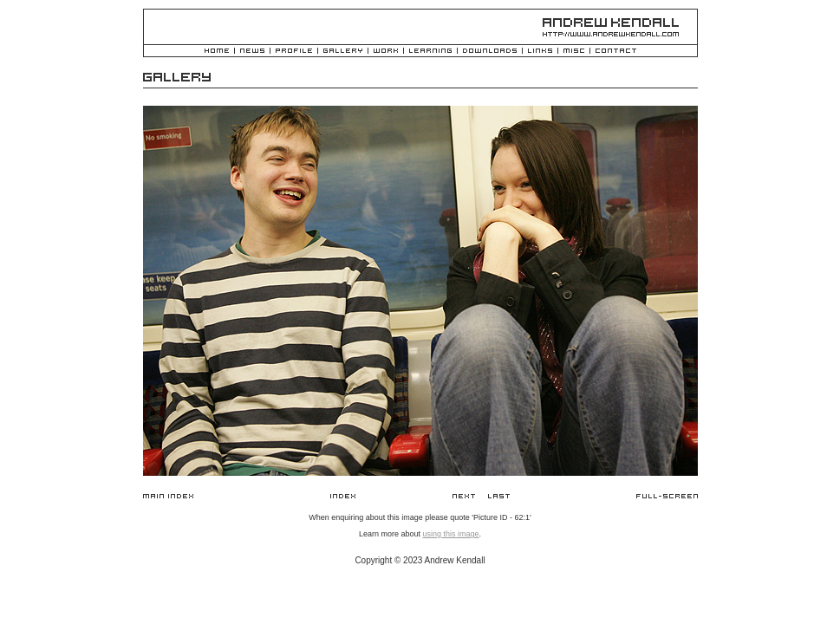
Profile (294, 52)
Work (386, 52)
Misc (574, 52)
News (252, 52)
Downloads (490, 52)
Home (217, 52)
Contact (616, 52)
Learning (430, 52)
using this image (450, 534)
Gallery (343, 52)
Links (540, 52)
